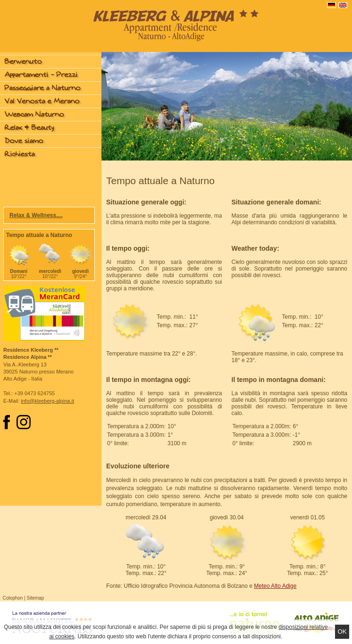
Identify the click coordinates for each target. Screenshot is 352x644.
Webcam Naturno (34, 114)
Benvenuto (23, 62)
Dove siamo (24, 141)
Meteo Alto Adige (275, 586)
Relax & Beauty (29, 128)
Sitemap (36, 598)
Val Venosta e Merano (42, 101)
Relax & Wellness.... (36, 215)
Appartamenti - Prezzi (41, 75)
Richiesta (20, 154)
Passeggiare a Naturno (43, 88)
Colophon (13, 598)
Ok (342, 631)
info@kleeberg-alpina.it (47, 401)
